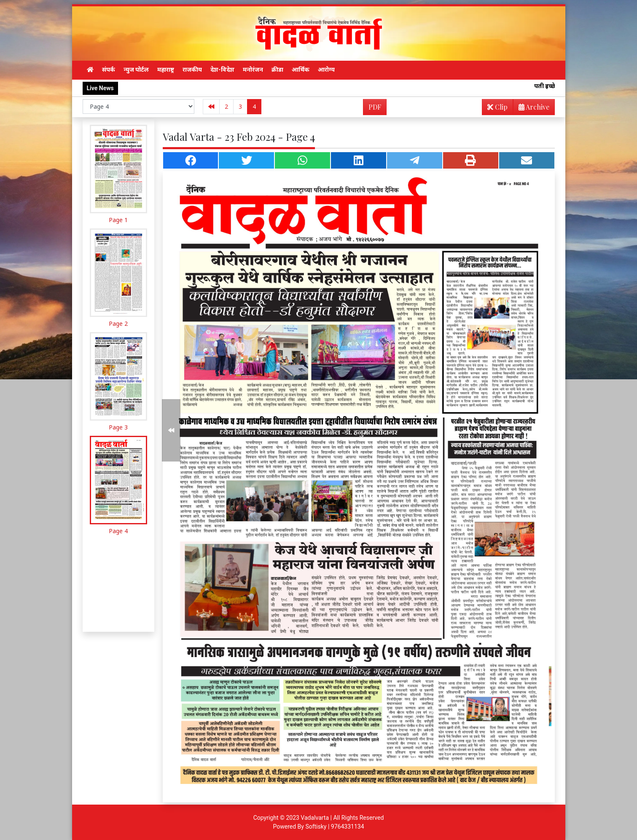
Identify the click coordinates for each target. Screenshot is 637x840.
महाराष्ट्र (166, 70)
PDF (375, 107)
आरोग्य (326, 70)
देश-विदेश (222, 70)
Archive (531, 109)
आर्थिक (301, 70)
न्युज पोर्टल (136, 70)
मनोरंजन (253, 70)
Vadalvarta (315, 818)
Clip (497, 107)
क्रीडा (277, 70)
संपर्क (109, 70)
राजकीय (192, 70)
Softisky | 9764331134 (335, 827)
